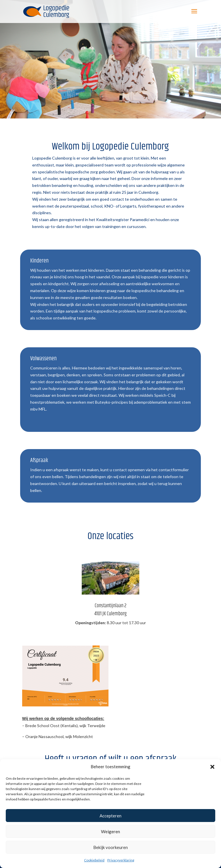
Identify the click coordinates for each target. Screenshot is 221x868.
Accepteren (110, 816)
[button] (212, 767)
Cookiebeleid (94, 860)
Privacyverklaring (121, 860)
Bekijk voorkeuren (110, 847)
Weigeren (110, 831)
